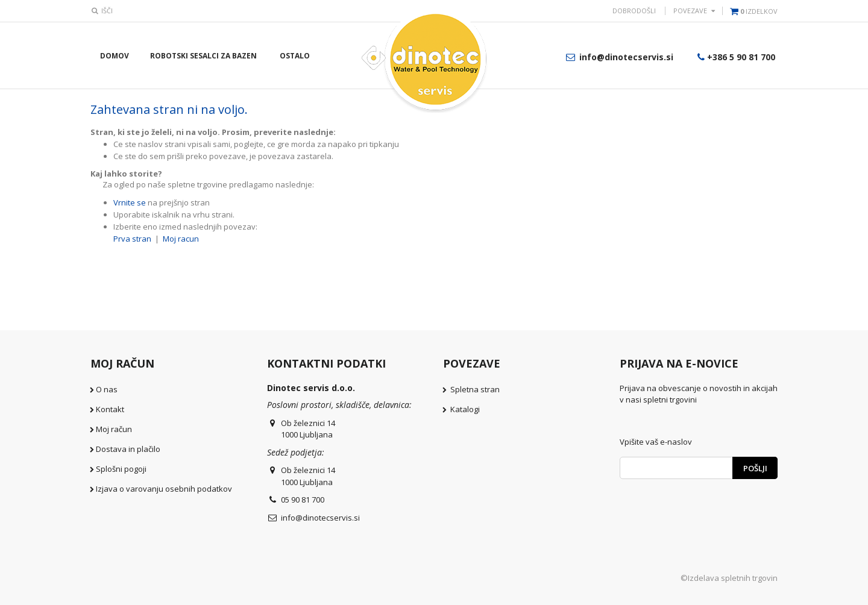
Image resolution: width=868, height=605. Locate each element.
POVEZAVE (690, 11)
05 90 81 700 (303, 500)
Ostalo (295, 56)
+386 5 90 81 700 (735, 57)
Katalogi (465, 409)
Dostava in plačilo (128, 449)
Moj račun (114, 429)
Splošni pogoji (121, 469)
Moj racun (181, 239)
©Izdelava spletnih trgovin (729, 578)
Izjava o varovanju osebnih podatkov (164, 489)
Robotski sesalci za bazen (203, 56)
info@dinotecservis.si (619, 57)
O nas (107, 389)
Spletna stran (475, 389)
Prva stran (132, 239)
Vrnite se (130, 202)
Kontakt (110, 409)
